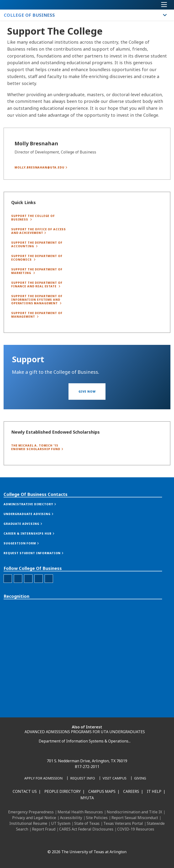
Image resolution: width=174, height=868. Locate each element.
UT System (61, 823)
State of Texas (87, 823)
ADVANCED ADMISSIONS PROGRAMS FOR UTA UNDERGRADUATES (85, 732)
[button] (87, 401)
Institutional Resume (28, 823)
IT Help (154, 791)
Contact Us (25, 791)
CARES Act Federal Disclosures (86, 829)
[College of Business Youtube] (49, 613)
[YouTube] (91, 842)
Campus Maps (102, 791)
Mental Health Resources (80, 812)
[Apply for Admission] (43, 779)
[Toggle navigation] (164, 5)
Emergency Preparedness (31, 812)
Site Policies (97, 818)
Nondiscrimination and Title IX (134, 812)
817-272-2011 (87, 767)
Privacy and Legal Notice (34, 818)
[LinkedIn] (59, 842)
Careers (131, 791)
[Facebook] (49, 842)
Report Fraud (44, 829)
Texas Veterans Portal (123, 823)
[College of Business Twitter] (39, 613)
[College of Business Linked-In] (28, 613)
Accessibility (71, 818)
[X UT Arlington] (80, 842)
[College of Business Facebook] (8, 613)
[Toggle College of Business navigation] (165, 15)
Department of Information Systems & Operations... (85, 741)
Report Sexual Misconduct (135, 818)
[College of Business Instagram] (18, 613)
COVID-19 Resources (136, 829)
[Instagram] (70, 842)
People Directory (63, 791)
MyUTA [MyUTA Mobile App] (87, 798)
